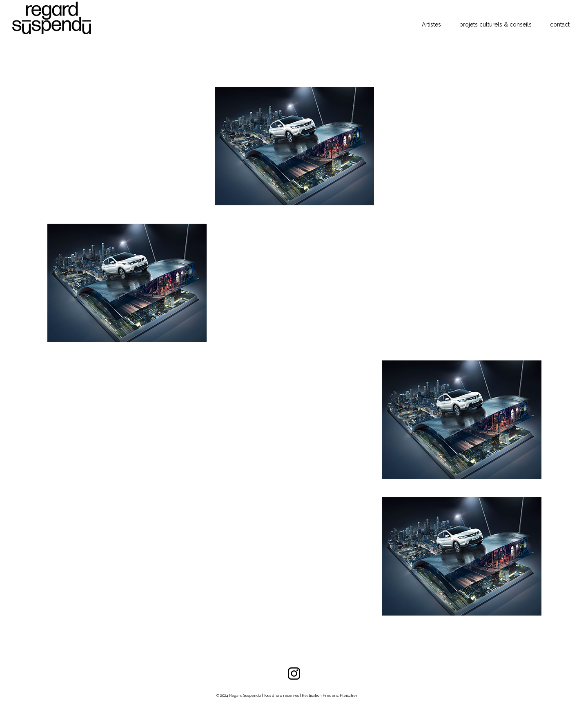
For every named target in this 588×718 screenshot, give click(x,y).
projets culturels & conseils (496, 24)
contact (560, 24)
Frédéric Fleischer (340, 696)
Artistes (431, 24)
